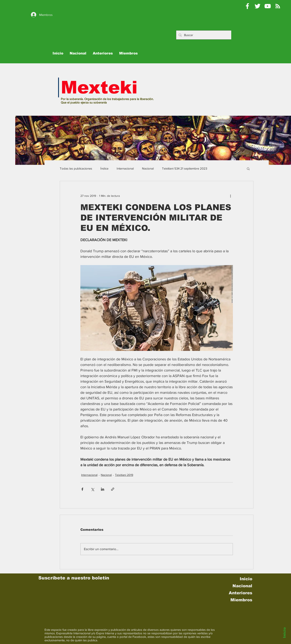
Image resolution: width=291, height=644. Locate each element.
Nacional (148, 168)
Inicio (285, 633)
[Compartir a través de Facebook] (82, 489)
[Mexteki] (247, 6)
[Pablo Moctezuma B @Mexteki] (258, 6)
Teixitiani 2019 (124, 475)
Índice (104, 168)
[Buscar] (207, 35)
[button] (248, 169)
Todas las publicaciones (76, 168)
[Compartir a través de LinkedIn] (103, 489)
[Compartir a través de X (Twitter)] (92, 489)
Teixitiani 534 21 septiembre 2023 (185, 168)
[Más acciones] (230, 196)
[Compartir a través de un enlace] (113, 489)
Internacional (125, 168)
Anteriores (241, 593)
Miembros (241, 600)
